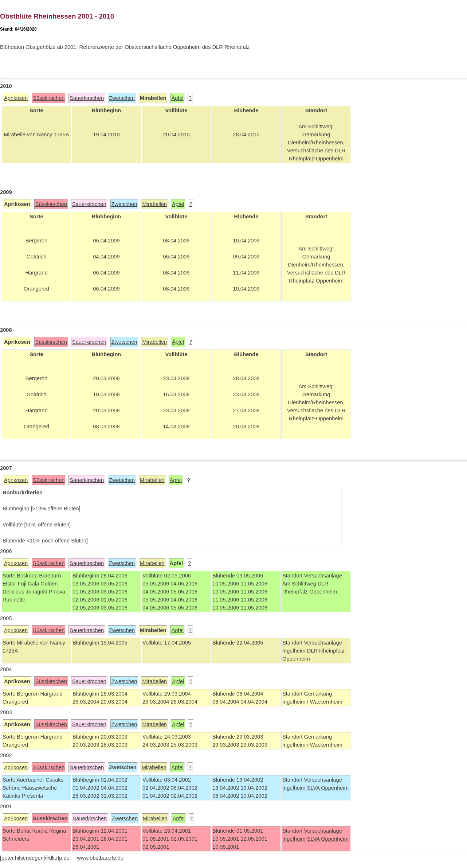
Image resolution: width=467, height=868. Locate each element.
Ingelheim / (295, 702)
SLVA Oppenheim (328, 788)
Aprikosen (16, 98)
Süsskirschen (49, 98)
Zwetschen (122, 98)
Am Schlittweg (299, 584)
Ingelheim (295, 651)
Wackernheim (326, 702)
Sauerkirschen (87, 98)
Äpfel (177, 98)
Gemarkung (318, 694)
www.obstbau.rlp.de (100, 858)
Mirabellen (154, 204)
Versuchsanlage (323, 576)
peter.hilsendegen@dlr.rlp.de (36, 858)
